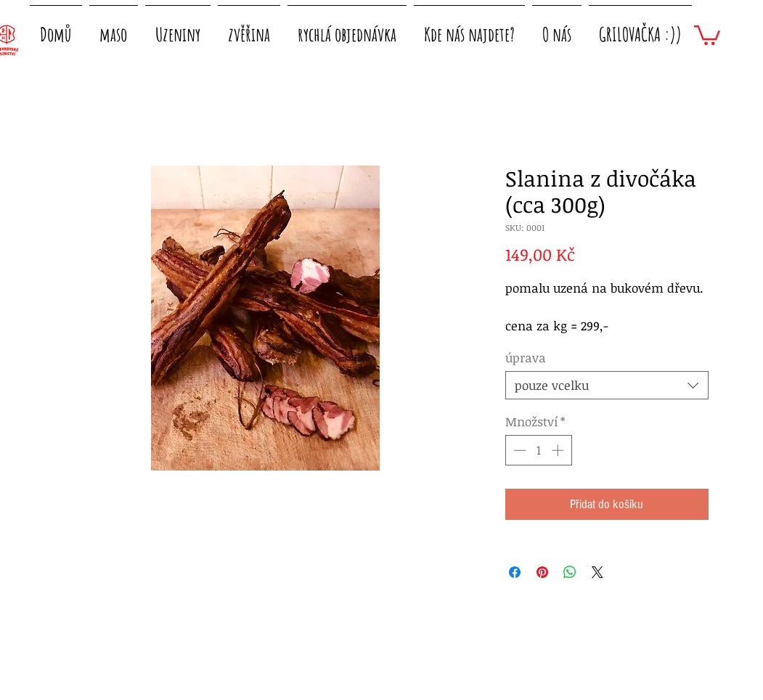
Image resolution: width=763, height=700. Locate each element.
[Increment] (559, 450)
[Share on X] (597, 572)
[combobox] (607, 385)
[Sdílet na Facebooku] (515, 572)
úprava (526, 358)
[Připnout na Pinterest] (542, 572)
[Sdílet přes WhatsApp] (570, 572)
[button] (114, 28)
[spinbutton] (538, 450)
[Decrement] (518, 450)
